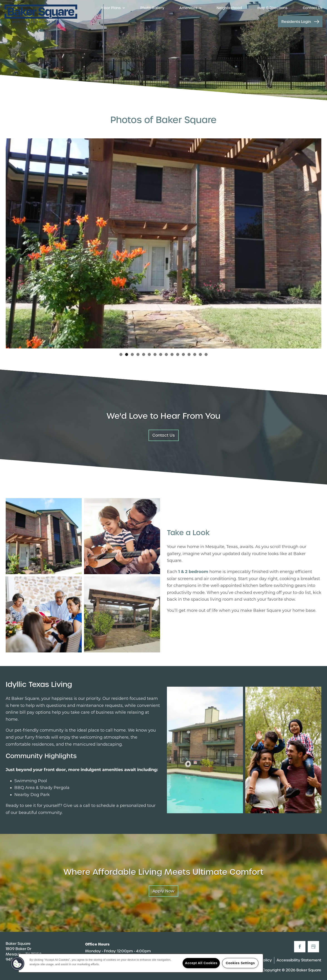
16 (206, 354)
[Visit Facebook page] (300, 947)
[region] (141, 963)
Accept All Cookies (201, 963)
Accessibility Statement (299, 960)
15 (200, 354)
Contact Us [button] (164, 435)
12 (183, 354)
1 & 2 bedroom (193, 572)
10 (172, 354)
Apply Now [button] (163, 891)
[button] (300, 22)
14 (195, 354)
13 (189, 354)
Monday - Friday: (101, 951)
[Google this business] (313, 947)
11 (178, 354)
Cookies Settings (240, 963)
